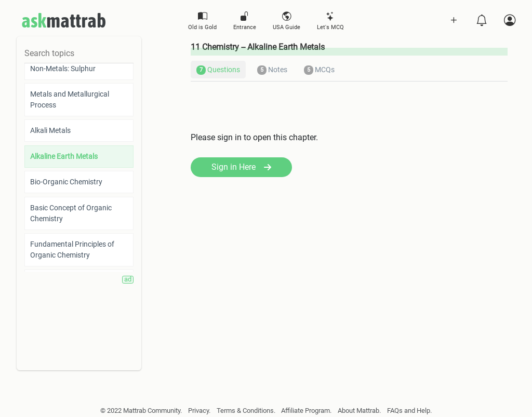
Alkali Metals (50, 130)
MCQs (319, 70)
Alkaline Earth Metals (64, 156)
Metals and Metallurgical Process (70, 99)
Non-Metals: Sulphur (63, 69)
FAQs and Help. (409, 411)
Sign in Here (241, 167)
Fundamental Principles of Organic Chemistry (72, 250)
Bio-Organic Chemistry (66, 182)
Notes (272, 70)
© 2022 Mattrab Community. (141, 411)
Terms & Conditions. (246, 411)
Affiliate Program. (306, 411)
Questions (218, 70)
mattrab (64, 21)
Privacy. (199, 411)
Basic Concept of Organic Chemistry (71, 213)
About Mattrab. (359, 411)
